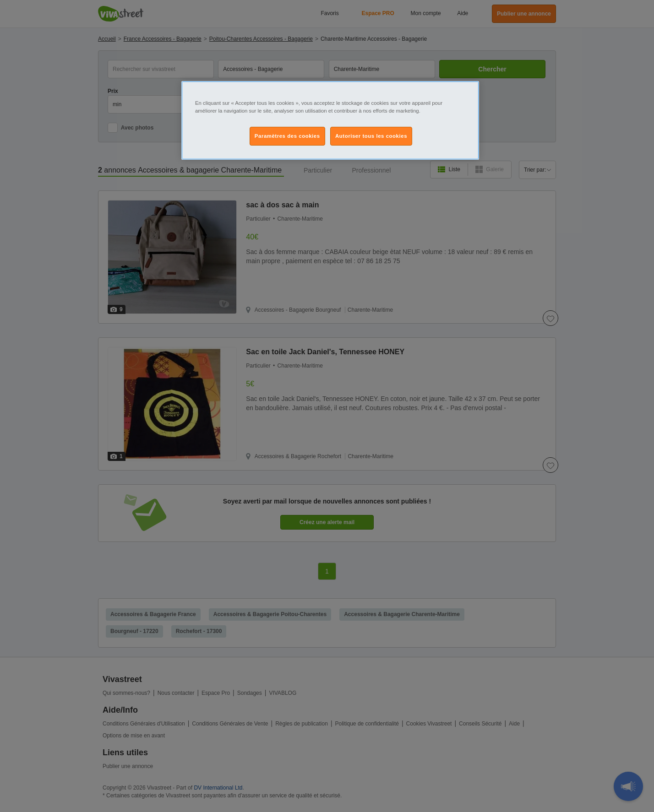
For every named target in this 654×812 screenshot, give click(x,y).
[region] (330, 120)
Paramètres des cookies (287, 136)
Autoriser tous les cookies (371, 136)
